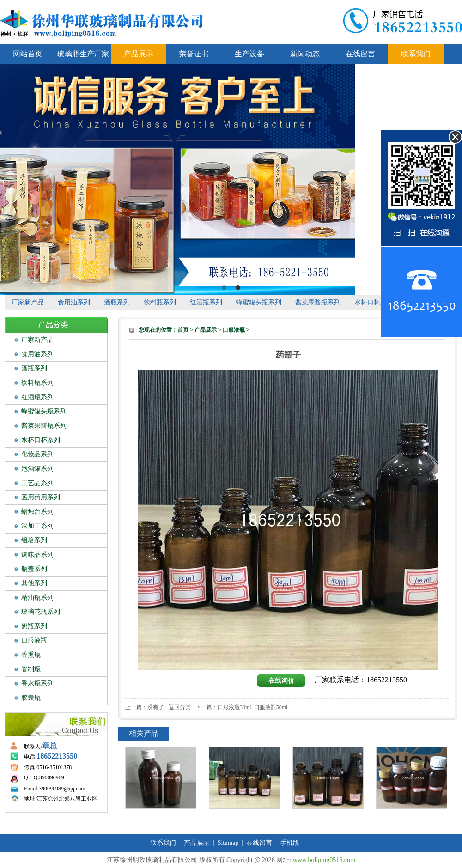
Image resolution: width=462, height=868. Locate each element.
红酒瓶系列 (206, 302)
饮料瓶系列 (160, 302)
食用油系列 (74, 302)
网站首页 (28, 54)
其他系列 (34, 583)
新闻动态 (305, 54)
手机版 (290, 843)
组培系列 (34, 540)
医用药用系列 (41, 497)
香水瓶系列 (37, 683)
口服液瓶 (34, 640)
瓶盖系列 (34, 569)
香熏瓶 (31, 655)
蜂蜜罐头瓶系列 (259, 302)
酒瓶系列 (117, 302)
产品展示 (139, 54)
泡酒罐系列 (37, 469)
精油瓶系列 (37, 598)
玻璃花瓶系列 (41, 612)
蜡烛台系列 (37, 512)
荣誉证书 (194, 54)
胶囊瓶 (31, 698)
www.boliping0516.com (324, 860)
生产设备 (249, 54)
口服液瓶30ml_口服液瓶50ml (252, 707)
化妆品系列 (37, 454)
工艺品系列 (37, 483)
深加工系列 (37, 526)
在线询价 (281, 681)
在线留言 (360, 54)
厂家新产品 (28, 302)
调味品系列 (37, 555)
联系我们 (416, 54)
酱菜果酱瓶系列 (318, 302)
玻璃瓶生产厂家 (83, 54)
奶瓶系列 (34, 626)
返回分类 (180, 707)
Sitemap (228, 843)
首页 (183, 330)
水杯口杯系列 (374, 302)
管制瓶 (31, 669)
